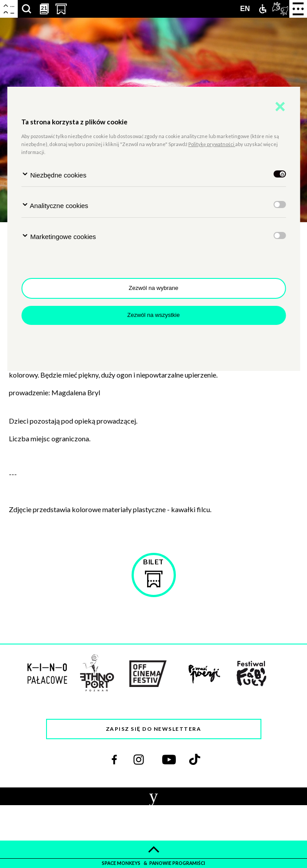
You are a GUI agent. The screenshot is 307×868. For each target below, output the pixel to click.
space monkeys (122, 863)
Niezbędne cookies (54, 175)
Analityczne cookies (55, 205)
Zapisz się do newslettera (154, 729)
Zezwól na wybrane (154, 288)
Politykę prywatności (212, 144)
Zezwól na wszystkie (153, 315)
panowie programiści (177, 863)
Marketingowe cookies (59, 236)
